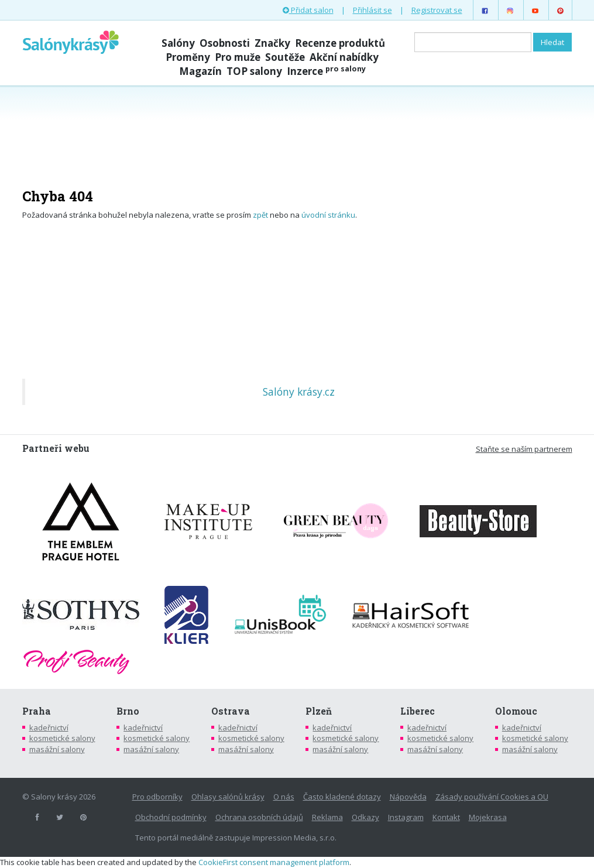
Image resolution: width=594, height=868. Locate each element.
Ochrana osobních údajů (259, 817)
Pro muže (238, 57)
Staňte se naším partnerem (524, 449)
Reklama (327, 817)
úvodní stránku (328, 215)
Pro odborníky (157, 797)
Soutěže (285, 57)
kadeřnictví (49, 728)
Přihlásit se (372, 10)
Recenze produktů (340, 43)
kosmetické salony (62, 738)
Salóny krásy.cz (299, 392)
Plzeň (319, 711)
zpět (260, 215)
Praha (37, 711)
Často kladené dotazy (342, 797)
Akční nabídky (344, 57)
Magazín (200, 71)
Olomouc (516, 711)
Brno (128, 711)
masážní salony (57, 749)
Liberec (418, 711)
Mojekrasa (488, 817)
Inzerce (326, 71)
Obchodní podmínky (171, 817)
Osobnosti (225, 43)
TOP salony (254, 71)
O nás (284, 797)
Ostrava (231, 711)
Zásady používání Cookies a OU (492, 797)
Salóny (178, 43)
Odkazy (365, 817)
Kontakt (446, 817)
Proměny (188, 57)
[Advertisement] (297, 130)
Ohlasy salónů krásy (228, 797)
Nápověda (408, 797)
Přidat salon (308, 10)
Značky (272, 43)
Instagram (406, 817)
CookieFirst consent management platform (274, 862)
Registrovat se (437, 10)
